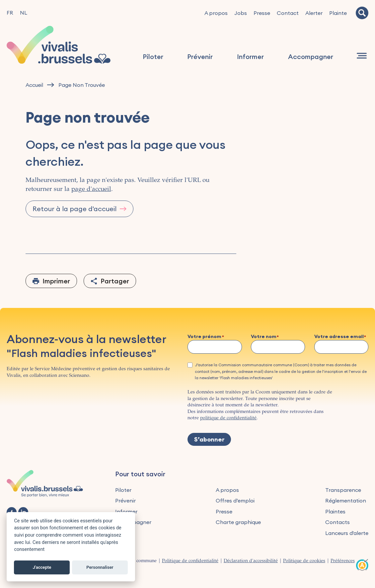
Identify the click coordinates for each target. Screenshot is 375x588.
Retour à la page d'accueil (75, 209)
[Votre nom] (278, 347)
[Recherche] (362, 13)
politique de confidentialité (228, 418)
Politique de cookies (304, 561)
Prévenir (200, 57)
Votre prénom (204, 337)
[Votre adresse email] (341, 347)
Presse (262, 13)
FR (10, 13)
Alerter (314, 13)
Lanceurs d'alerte (347, 533)
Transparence (343, 490)
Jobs (241, 13)
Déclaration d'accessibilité (251, 561)
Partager (115, 281)
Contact (288, 13)
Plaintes (335, 511)
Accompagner (311, 57)
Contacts (337, 522)
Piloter (153, 57)
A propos (216, 13)
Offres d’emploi (235, 500)
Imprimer (56, 281)
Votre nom (264, 337)
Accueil (34, 85)
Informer (251, 57)
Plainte (338, 13)
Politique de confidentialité (190, 561)
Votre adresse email (339, 337)
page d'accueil (91, 189)
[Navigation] (362, 56)
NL (24, 13)
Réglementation (346, 500)
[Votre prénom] (215, 347)
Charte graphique (238, 522)
